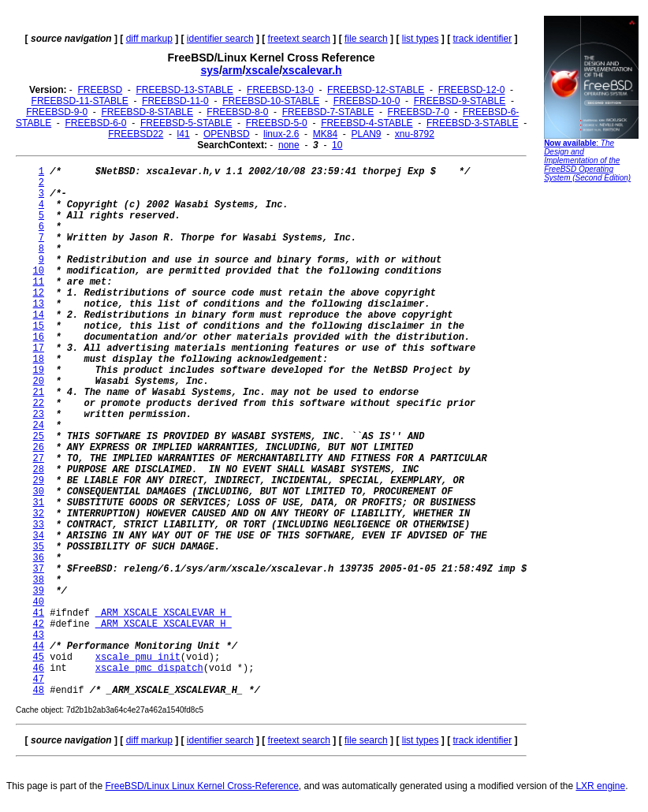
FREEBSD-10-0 (367, 101)
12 (39, 293)
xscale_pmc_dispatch (149, 669)
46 (39, 669)
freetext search (299, 39)
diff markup (149, 39)
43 (39, 635)
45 (39, 657)
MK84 (325, 134)
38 (39, 580)
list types (421, 39)
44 (39, 646)
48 (39, 691)
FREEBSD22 (136, 134)
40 (39, 602)
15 (39, 326)
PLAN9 (366, 134)
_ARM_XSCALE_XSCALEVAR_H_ (164, 613)
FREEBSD (100, 90)
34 (39, 536)
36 (39, 558)
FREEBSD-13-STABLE (185, 90)
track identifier (482, 39)
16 (39, 337)
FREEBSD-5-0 (277, 123)
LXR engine (600, 786)
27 (39, 459)
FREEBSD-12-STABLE (376, 90)
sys (210, 70)
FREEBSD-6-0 (96, 123)
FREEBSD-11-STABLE (80, 101)
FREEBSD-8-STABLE (147, 112)
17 (39, 348)
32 (39, 514)
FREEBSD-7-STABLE (328, 112)
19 (39, 371)
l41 (184, 134)
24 (39, 426)
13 (39, 304)
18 (39, 359)
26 (39, 448)
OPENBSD (227, 134)
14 (39, 315)
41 (39, 613)
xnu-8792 (415, 134)
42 (39, 624)
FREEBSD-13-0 (280, 90)
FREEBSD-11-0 (175, 101)
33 (39, 525)
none (289, 145)
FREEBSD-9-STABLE (460, 101)
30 (39, 492)
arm (233, 70)
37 (39, 569)
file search (366, 39)
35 (39, 547)
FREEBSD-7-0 (419, 112)
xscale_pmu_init (138, 657)
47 (39, 680)
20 (39, 382)
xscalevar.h (312, 70)
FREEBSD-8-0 (237, 112)
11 (39, 282)
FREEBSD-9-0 (57, 112)
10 (337, 145)
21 (39, 393)
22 (39, 404)
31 (39, 503)
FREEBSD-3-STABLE (472, 123)
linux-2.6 (281, 134)
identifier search (220, 39)
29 (39, 481)
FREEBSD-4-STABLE (367, 123)
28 (39, 470)
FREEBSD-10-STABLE (271, 101)
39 (39, 591)
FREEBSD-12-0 (472, 90)
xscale (262, 70)
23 (39, 415)
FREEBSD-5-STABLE (186, 123)
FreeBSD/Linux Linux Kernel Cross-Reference (201, 786)
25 (39, 437)
